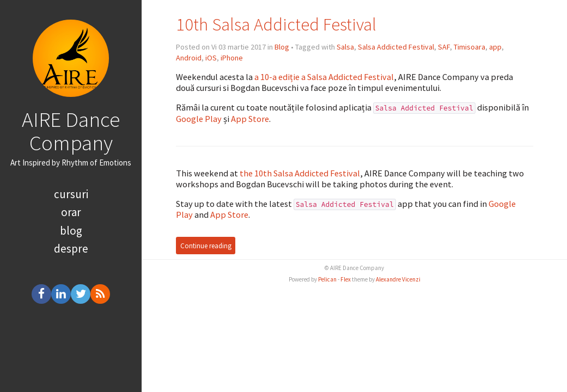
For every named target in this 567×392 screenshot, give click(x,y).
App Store (250, 119)
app (495, 47)
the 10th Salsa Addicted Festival (300, 173)
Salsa (345, 47)
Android (189, 58)
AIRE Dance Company (71, 131)
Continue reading (206, 246)
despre (71, 249)
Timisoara (470, 47)
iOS (211, 58)
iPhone (232, 58)
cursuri (71, 194)
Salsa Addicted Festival (396, 47)
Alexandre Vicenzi (398, 279)
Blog (282, 47)
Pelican (327, 279)
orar (71, 212)
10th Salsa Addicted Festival (276, 24)
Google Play (199, 119)
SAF (444, 47)
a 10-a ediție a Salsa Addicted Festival (324, 77)
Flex (346, 279)
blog (71, 231)
